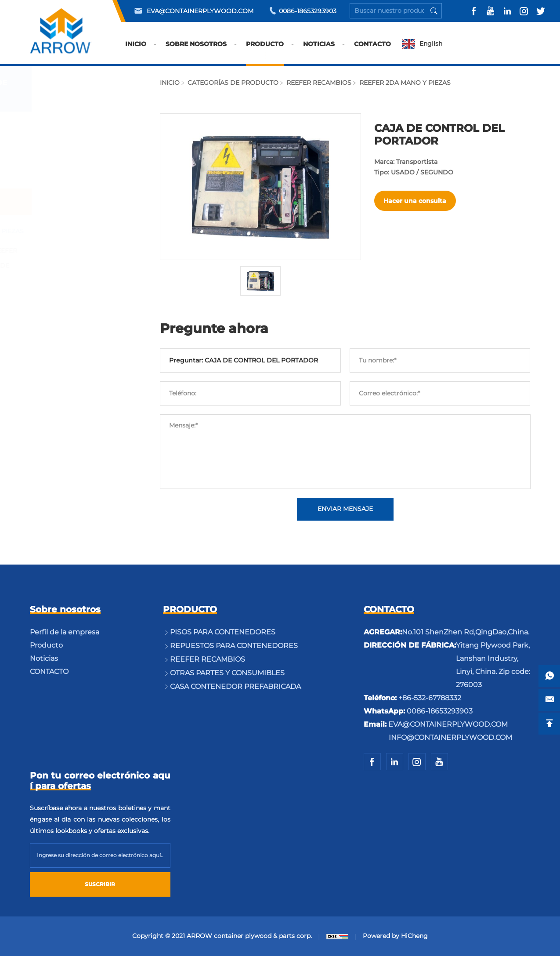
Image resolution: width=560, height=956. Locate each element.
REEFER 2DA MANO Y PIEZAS (93, 231)
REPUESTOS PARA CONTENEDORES (73, 169)
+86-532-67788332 (430, 698)
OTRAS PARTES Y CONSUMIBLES (71, 316)
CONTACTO (373, 50)
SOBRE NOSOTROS (197, 50)
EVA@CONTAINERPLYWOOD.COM (200, 11)
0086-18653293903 (308, 11)
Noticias (44, 658)
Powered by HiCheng (395, 936)
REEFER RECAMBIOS (77, 202)
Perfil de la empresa (65, 632)
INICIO (136, 50)
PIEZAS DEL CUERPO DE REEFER (86, 273)
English (431, 44)
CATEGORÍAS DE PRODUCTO (233, 83)
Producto (46, 645)
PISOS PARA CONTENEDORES (71, 131)
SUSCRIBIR (100, 884)
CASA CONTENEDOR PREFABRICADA (77, 354)
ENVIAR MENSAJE (345, 509)
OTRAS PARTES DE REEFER (90, 250)
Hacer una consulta (415, 201)
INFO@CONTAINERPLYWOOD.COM (450, 737)
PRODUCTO (265, 50)
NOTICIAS (319, 50)
